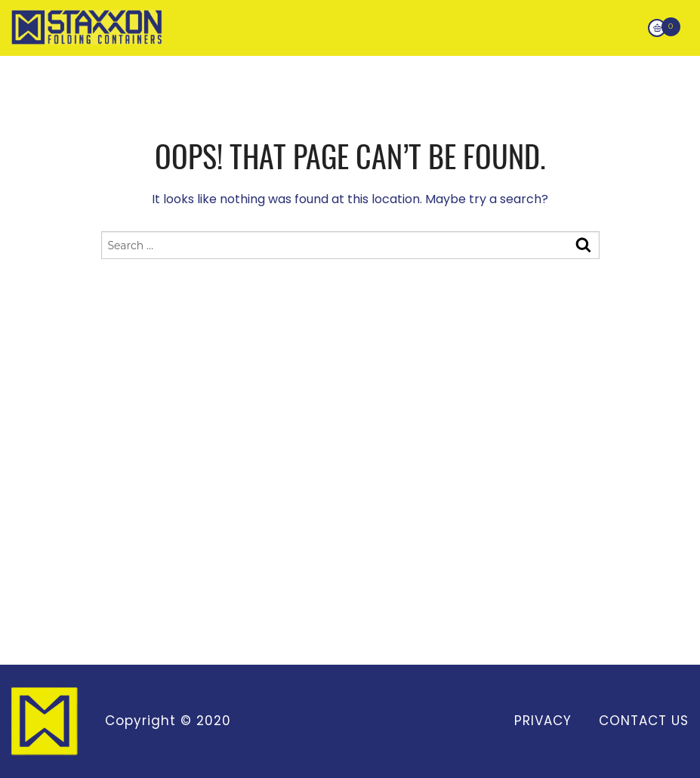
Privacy (543, 721)
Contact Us (644, 721)
